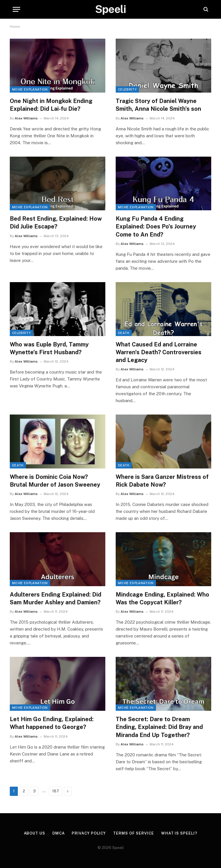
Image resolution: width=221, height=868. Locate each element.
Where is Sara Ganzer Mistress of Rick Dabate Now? (162, 481)
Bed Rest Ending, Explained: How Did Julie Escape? (56, 223)
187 (56, 791)
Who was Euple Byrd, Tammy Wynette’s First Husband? (49, 348)
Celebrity (127, 89)
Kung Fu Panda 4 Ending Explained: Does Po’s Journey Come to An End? (156, 226)
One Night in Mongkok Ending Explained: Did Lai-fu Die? (51, 105)
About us (35, 833)
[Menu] (16, 9)
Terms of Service (134, 833)
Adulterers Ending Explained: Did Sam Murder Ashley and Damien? (56, 598)
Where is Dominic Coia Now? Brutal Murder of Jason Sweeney (55, 481)
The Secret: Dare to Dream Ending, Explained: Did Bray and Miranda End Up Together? (159, 727)
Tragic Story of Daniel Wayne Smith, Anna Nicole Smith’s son (158, 105)
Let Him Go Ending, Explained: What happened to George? (52, 723)
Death (124, 333)
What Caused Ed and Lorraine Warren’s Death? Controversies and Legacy (159, 352)
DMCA (59, 833)
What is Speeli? (179, 833)
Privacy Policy (89, 833)
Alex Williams (26, 118)
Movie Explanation (30, 89)
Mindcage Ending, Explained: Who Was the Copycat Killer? (162, 598)
